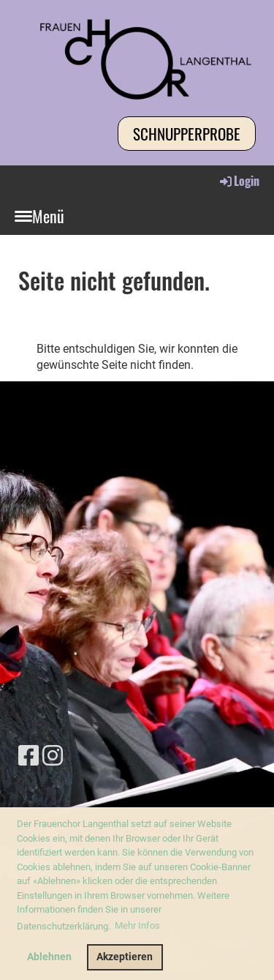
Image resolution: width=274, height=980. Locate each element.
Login (239, 181)
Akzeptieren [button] (125, 957)
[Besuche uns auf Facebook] (28, 756)
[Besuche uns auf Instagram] (53, 756)
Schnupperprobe (187, 134)
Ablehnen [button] (49, 957)
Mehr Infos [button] (137, 925)
